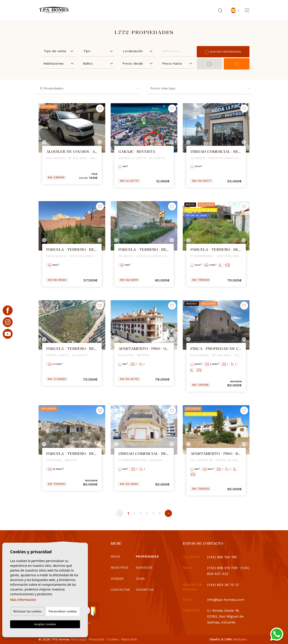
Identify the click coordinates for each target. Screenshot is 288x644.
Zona (140, 579)
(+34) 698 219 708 (222, 568)
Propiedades (147, 556)
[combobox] (58, 51)
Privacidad (96, 639)
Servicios (144, 567)
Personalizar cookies (63, 611)
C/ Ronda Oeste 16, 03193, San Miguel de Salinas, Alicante (225, 616)
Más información (23, 600)
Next (101, 142)
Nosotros (120, 567)
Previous (43, 142)
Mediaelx (240, 639)
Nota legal (79, 639)
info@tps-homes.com (226, 600)
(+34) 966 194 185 (222, 557)
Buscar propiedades (223, 52)
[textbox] (59, 51)
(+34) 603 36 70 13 (223, 585)
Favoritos (145, 590)
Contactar (120, 590)
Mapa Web (129, 639)
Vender (117, 579)
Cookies (113, 639)
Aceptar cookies (45, 624)
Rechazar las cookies (27, 611)
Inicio (115, 556)
